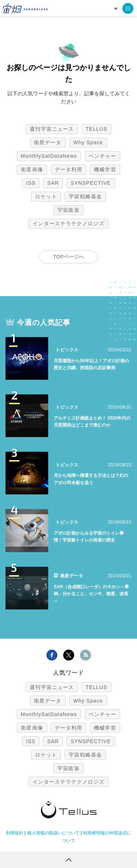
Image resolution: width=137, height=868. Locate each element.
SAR (53, 183)
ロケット (46, 196)
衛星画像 (32, 169)
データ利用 (69, 169)
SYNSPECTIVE (91, 183)
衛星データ (48, 142)
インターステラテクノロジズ (68, 223)
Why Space (88, 142)
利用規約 (15, 833)
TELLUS (96, 129)
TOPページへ (68, 257)
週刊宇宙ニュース (52, 129)
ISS (31, 183)
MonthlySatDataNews (49, 156)
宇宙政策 (68, 210)
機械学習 (105, 169)
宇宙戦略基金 (85, 196)
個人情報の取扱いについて (53, 833)
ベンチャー (103, 156)
